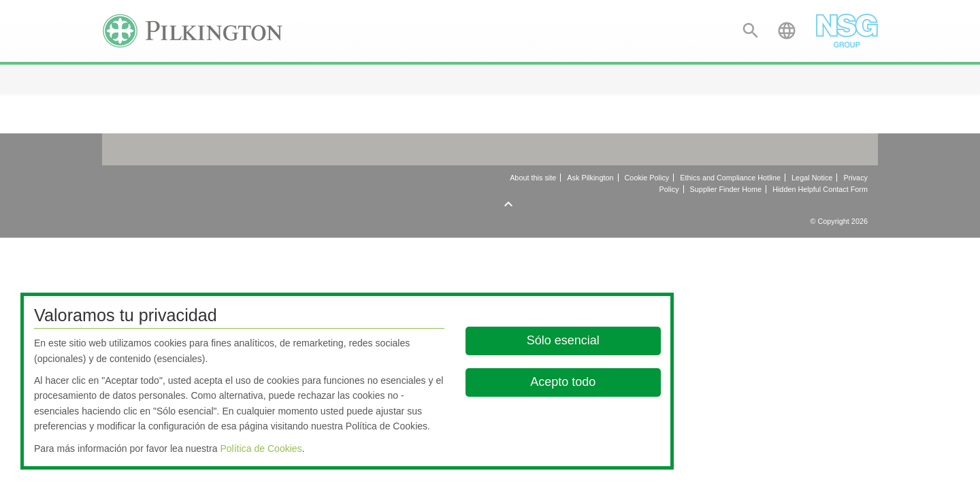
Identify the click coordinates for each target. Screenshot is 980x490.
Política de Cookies (261, 448)
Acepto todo (563, 382)
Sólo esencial (563, 340)
